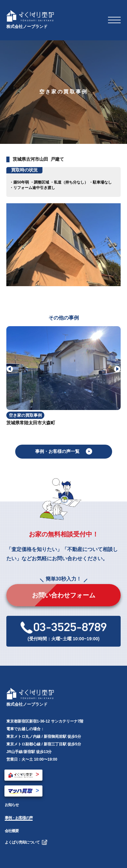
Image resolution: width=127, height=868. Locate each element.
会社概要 (12, 831)
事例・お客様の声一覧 (64, 451)
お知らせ (12, 805)
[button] (117, 369)
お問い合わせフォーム (64, 595)
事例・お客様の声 (19, 818)
